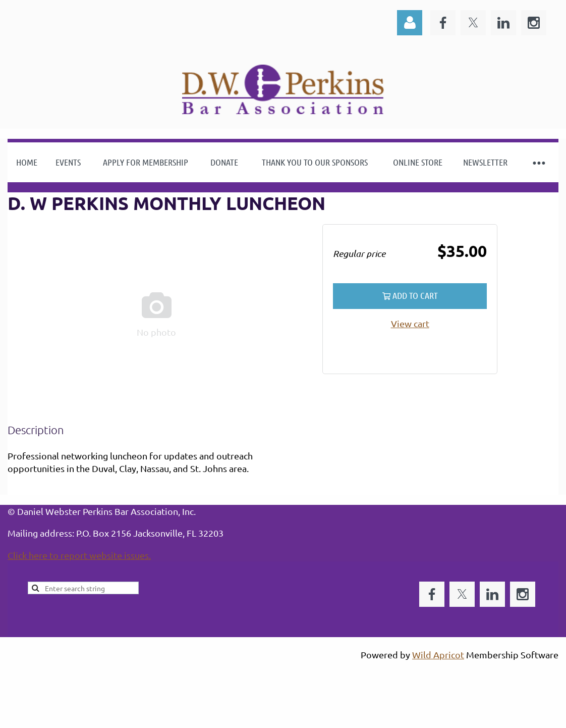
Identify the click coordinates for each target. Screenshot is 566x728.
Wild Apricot (438, 655)
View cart (410, 323)
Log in (410, 23)
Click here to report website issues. (79, 555)
